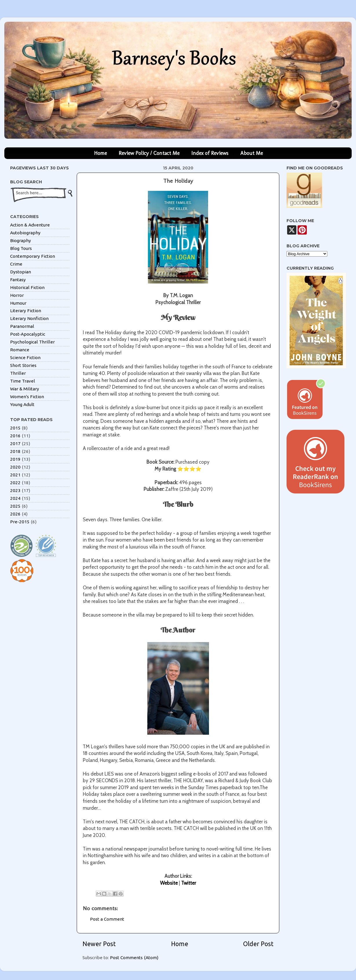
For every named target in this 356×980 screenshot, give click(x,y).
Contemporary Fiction (33, 256)
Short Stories (23, 365)
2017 (15, 444)
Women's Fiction (27, 397)
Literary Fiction (26, 311)
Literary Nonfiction (29, 318)
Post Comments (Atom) (134, 958)
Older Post (258, 944)
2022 (15, 483)
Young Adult (22, 404)
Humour (18, 303)
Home (100, 153)
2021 (15, 475)
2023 (15, 490)
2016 (15, 436)
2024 (15, 498)
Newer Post (99, 944)
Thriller (18, 373)
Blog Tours (21, 248)
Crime (16, 264)
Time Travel (23, 381)
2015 (15, 428)
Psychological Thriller (32, 342)
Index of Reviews (210, 153)
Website (169, 883)
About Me (252, 153)
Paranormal (22, 326)
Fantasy (18, 280)
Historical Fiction (27, 287)
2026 (15, 514)
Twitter (189, 883)
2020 (15, 467)
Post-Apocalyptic (28, 334)
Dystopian (21, 272)
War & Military (25, 389)
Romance (20, 350)
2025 (15, 506)
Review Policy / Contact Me (149, 153)
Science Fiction (25, 358)
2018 (15, 451)
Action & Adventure (30, 225)
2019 (15, 459)
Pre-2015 (20, 522)
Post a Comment (107, 919)
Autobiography (25, 233)
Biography (21, 241)
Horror (17, 295)
